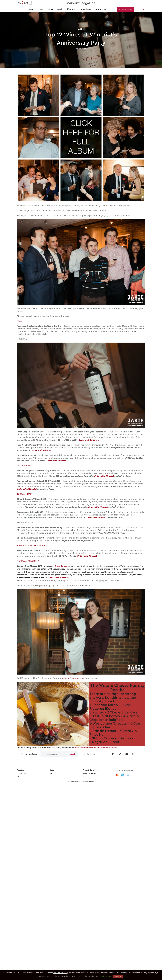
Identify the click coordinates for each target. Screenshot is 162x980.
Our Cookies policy (61, 973)
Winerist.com (88, 781)
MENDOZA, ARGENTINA (28, 561)
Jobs (52, 770)
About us (21, 770)
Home (31, 9)
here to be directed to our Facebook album (96, 748)
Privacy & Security (90, 773)
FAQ (51, 773)
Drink (50, 9)
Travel (40, 9)
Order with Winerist (104, 476)
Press (19, 777)
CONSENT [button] (118, 976)
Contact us (21, 773)
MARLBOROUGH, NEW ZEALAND (33, 545)
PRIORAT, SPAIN (24, 466)
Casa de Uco (61, 566)
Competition (85, 9)
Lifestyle (70, 9)
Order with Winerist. (89, 440)
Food (59, 9)
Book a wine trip (125, 9)
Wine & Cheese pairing (73, 678)
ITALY (19, 321)
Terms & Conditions (91, 770)
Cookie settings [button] (106, 976)
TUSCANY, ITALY (25, 494)
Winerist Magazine (81, 3)
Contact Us (101, 9)
